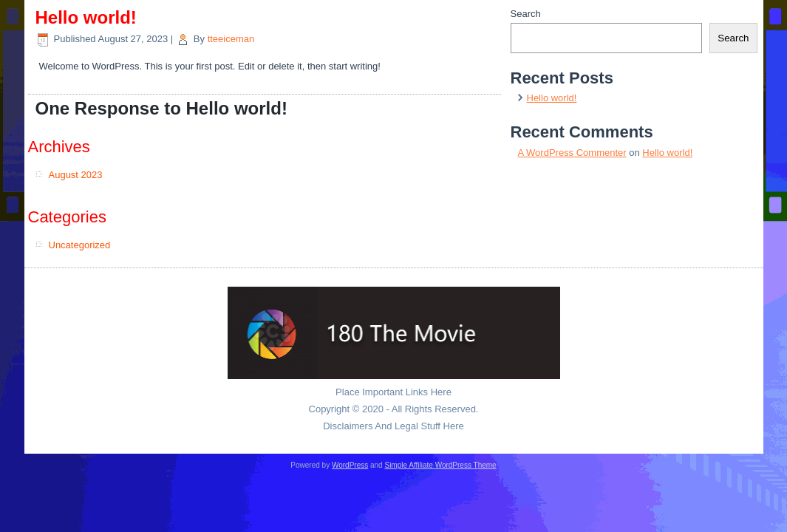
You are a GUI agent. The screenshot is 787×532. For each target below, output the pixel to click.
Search (526, 14)
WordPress (350, 465)
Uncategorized (80, 245)
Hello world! (552, 98)
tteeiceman (231, 39)
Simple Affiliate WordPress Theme (440, 465)
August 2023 (76, 175)
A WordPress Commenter (572, 153)
